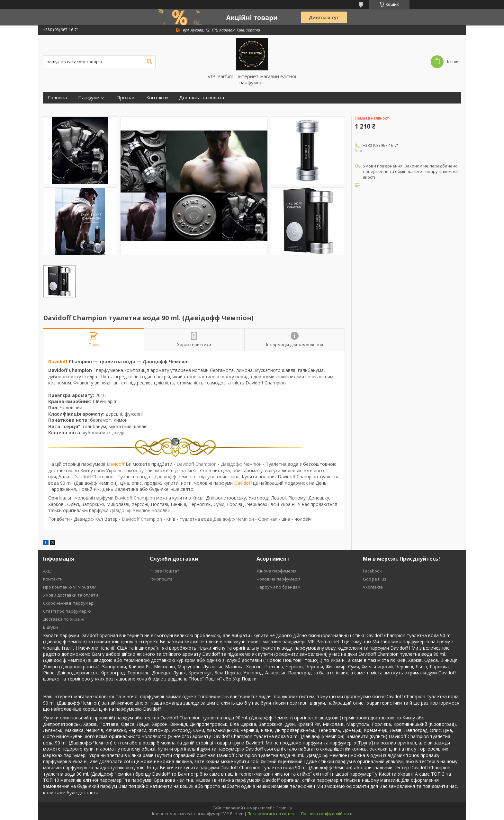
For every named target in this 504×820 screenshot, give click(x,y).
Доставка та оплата (202, 98)
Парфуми (89, 98)
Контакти (157, 98)
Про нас (126, 98)
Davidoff (58, 361)
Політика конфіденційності (327, 814)
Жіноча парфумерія (276, 571)
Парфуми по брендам (279, 587)
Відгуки (50, 627)
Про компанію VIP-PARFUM (70, 587)
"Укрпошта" (162, 579)
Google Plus (375, 579)
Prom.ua (284, 808)
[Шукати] (149, 62)
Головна (57, 98)
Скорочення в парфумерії (69, 603)
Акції (48, 571)
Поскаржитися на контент (272, 814)
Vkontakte (373, 587)
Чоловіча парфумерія (279, 579)
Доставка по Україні (64, 619)
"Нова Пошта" (164, 571)
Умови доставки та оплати (71, 595)
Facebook (372, 571)
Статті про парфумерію (67, 611)
